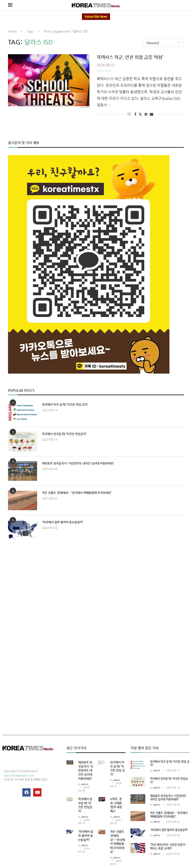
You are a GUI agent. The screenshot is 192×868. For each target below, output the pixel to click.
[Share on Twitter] (140, 114)
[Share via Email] (152, 114)
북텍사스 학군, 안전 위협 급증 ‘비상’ (130, 57)
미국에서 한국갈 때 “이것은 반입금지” (64, 434)
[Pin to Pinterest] (146, 114)
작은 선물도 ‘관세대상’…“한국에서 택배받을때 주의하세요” (77, 492)
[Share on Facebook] (135, 114)
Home (12, 31)
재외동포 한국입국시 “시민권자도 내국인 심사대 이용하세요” (78, 463)
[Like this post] (129, 114)
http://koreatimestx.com (19, 775)
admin (85, 784)
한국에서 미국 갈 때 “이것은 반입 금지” (65, 404)
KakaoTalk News (96, 17)
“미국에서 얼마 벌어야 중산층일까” (63, 522)
